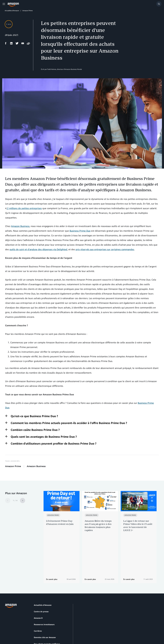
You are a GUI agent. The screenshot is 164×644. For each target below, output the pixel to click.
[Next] (23, 501)
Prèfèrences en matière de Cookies (17, 632)
